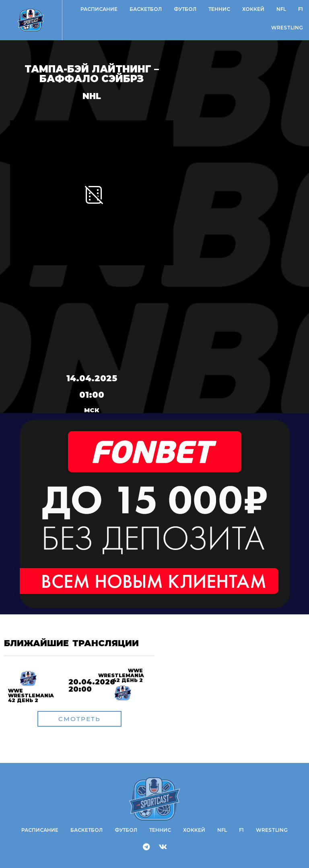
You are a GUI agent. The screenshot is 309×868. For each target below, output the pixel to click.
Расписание (99, 9)
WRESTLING (287, 28)
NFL (281, 9)
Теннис (219, 9)
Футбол (185, 9)
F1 (301, 9)
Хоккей (253, 9)
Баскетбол (146, 9)
